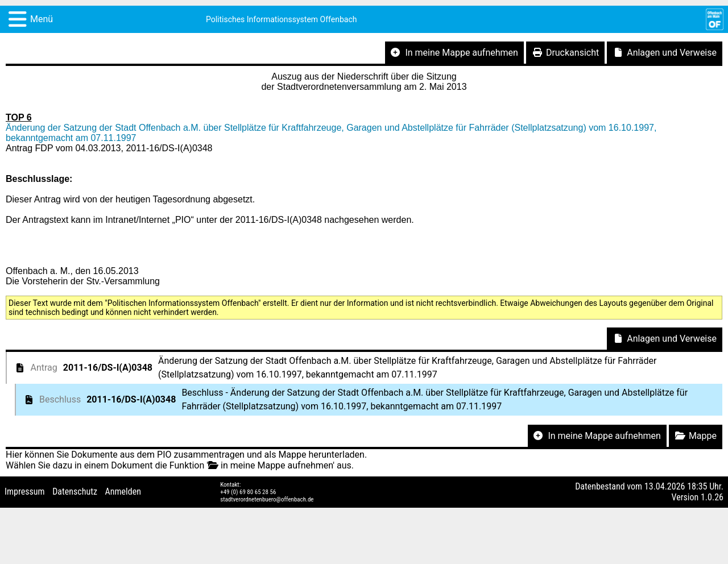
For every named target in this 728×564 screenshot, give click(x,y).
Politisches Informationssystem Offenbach (282, 19)
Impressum (25, 492)
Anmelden (123, 492)
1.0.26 (712, 497)
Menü (42, 19)
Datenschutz (75, 492)
